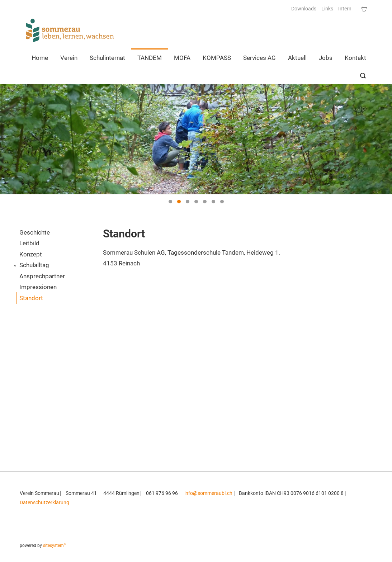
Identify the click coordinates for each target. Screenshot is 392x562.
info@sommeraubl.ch (208, 493)
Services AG (259, 58)
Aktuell (297, 58)
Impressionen (38, 287)
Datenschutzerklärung (44, 503)
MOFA (182, 58)
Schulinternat (107, 58)
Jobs (326, 58)
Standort (31, 298)
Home (40, 58)
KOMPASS (217, 58)
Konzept (31, 254)
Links (327, 9)
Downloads (304, 9)
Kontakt (355, 58)
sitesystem (55, 546)
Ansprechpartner (42, 276)
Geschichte (35, 232)
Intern (345, 9)
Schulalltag (34, 265)
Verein (69, 58)
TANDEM (150, 58)
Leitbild (29, 243)
